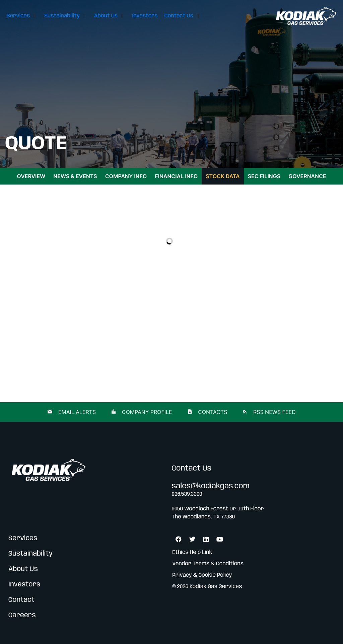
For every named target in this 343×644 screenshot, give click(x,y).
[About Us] (110, 16)
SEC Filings (264, 176)
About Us (23, 569)
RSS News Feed (273, 412)
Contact (22, 600)
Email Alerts (76, 412)
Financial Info (176, 176)
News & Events (75, 176)
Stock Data (223, 176)
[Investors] (145, 16)
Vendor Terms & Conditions (208, 564)
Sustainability (30, 554)
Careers (22, 615)
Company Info (126, 176)
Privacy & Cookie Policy (202, 575)
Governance (307, 176)
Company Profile (146, 412)
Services (23, 538)
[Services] (22, 16)
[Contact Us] (183, 16)
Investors (24, 585)
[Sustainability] (66, 16)
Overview (31, 176)
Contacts (212, 412)
